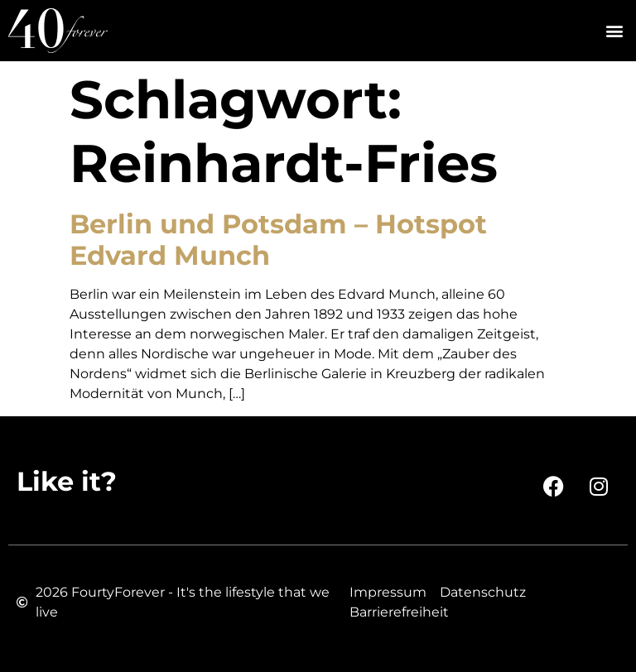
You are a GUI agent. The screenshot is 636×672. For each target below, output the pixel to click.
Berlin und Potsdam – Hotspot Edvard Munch (278, 240)
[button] (614, 31)
